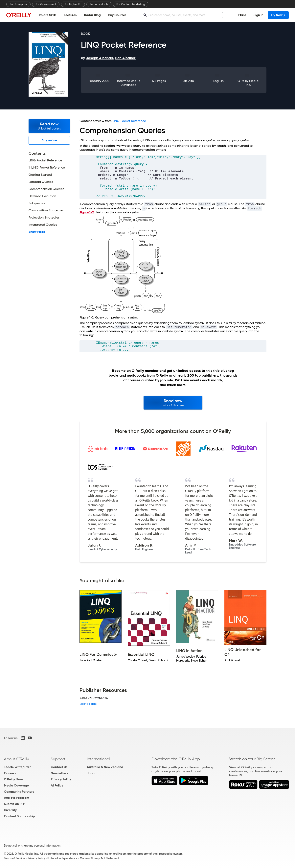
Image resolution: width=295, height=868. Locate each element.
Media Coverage (16, 785)
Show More (37, 232)
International (98, 759)
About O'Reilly (16, 759)
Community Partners (19, 792)
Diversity (10, 810)
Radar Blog (92, 15)
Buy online (49, 140)
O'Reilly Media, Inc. (248, 83)
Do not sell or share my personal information (32, 846)
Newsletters (59, 773)
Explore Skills (47, 15)
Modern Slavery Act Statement (100, 858)
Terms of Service (14, 858)
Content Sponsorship (19, 816)
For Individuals (99, 4)
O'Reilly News (14, 779)
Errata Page (88, 704)
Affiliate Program (17, 798)
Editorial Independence (62, 858)
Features (70, 15)
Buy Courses (117, 15)
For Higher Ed (73, 4)
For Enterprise (18, 4)
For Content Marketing (131, 4)
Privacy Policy (61, 779)
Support (58, 759)
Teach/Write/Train (18, 767)
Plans (242, 15)
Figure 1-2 (87, 212)
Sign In (258, 15)
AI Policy (57, 785)
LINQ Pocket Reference (129, 121)
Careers (10, 773)
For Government (46, 4)
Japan (92, 773)
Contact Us (59, 767)
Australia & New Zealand (105, 767)
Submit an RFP (14, 804)
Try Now (278, 15)
